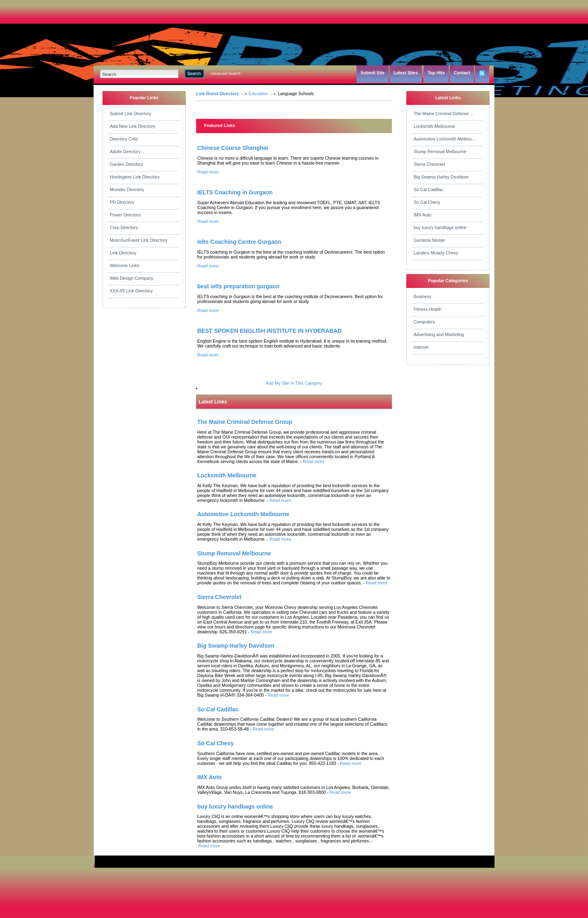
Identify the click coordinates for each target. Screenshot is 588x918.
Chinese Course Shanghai (233, 148)
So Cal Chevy (427, 202)
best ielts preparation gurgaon (238, 286)
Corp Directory (124, 227)
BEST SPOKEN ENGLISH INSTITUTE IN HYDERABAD (269, 331)
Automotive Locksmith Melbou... (444, 139)
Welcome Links (125, 265)
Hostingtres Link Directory (135, 177)
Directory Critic (124, 139)
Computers (424, 322)
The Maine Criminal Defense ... (444, 114)
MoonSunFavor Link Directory (139, 240)
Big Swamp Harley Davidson (441, 177)
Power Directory (125, 215)
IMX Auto (422, 215)
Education (258, 94)
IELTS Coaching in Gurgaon (235, 192)
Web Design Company (131, 278)
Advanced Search (225, 74)
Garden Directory (126, 164)
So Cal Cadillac (429, 189)
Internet (421, 347)
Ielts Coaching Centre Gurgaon (239, 242)
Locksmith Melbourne (434, 126)
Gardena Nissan (429, 240)
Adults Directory (125, 152)
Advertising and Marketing (439, 334)
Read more (208, 172)
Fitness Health (428, 309)
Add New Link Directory (133, 126)
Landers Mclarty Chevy (436, 253)
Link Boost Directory (217, 94)
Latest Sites (406, 73)
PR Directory (122, 202)
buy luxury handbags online (440, 227)
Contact (462, 73)
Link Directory (123, 253)
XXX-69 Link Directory (131, 291)
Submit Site (373, 73)
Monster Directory (127, 189)
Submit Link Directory (130, 114)
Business (422, 296)
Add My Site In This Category (294, 383)
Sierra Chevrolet (429, 164)
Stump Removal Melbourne (440, 152)
